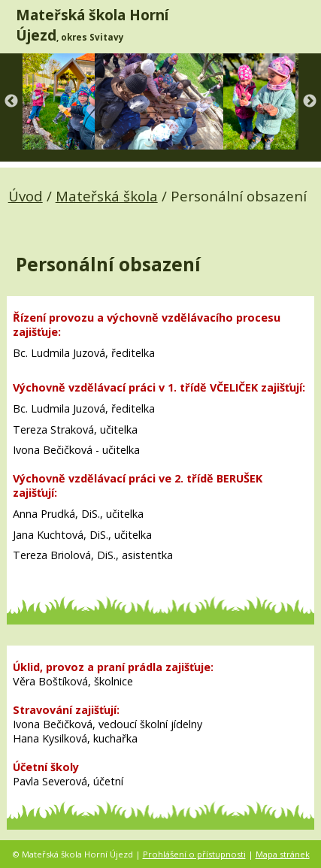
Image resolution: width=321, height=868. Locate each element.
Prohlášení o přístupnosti (194, 854)
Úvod (26, 196)
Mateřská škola (107, 196)
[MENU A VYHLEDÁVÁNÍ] (298, 26)
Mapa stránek (283, 854)
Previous (11, 101)
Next (310, 101)
